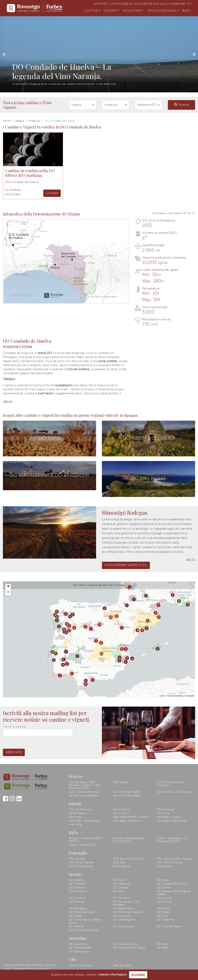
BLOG (187, 10)
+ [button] (8, 587)
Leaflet (162, 696)
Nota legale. (20, 969)
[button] (4, 54)
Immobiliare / (179, 4)
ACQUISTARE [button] (134, 11)
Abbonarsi (14, 752)
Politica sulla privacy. (39, 969)
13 (64, 630)
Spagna (20, 121)
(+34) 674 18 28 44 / (122, 4)
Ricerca (182, 105)
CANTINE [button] (92, 11)
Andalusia (34, 121)
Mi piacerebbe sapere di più (126, 565)
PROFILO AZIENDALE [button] (163, 11)
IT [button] (190, 4)
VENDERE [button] (112, 11)
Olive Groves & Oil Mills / (152, 4)
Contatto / (101, 4)
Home (7, 121)
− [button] (8, 592)
